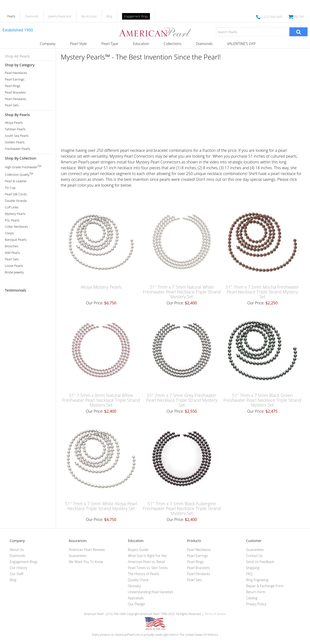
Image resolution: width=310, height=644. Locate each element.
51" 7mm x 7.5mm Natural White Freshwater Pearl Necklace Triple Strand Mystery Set (182, 292)
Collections (173, 44)
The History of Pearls (144, 574)
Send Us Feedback (260, 562)
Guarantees (78, 556)
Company (48, 44)
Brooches (12, 246)
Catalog (252, 598)
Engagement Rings (136, 16)
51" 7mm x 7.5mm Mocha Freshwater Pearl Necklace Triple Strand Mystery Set (262, 292)
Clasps (9, 233)
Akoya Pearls (14, 123)
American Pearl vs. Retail (146, 562)
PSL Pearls (12, 220)
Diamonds (32, 16)
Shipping (253, 568)
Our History (19, 568)
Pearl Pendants (15, 99)
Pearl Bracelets (15, 92)
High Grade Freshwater (23, 167)
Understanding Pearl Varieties (151, 592)
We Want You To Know (86, 562)
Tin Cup (10, 188)
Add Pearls (12, 253)
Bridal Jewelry (14, 272)
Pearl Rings (13, 86)
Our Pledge (136, 604)
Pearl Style (78, 44)
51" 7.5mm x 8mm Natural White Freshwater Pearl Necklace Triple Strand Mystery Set (101, 400)
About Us (17, 550)
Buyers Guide (138, 550)
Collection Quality (19, 174)
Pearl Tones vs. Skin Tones (148, 568)
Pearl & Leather (16, 181)
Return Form (256, 592)
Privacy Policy (256, 604)
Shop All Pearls (17, 56)
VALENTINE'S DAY (241, 44)
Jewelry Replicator (60, 16)
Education (141, 44)
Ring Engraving (257, 580)
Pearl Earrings (15, 79)
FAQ (249, 574)
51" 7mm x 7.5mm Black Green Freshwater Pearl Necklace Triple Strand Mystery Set (262, 400)
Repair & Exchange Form (265, 586)
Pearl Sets (12, 105)
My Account (89, 16)
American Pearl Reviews (87, 550)
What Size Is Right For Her (147, 556)
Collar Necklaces (16, 227)
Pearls (11, 16)
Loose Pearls (14, 266)
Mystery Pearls (15, 214)
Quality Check (138, 580)
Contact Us (254, 556)
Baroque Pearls (16, 240)
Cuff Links (12, 207)
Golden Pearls (15, 142)
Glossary (134, 586)
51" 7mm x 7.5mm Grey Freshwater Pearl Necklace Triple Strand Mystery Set (182, 400)
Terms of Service (215, 614)
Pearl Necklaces (16, 73)
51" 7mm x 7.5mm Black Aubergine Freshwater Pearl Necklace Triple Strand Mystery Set (182, 508)
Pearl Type (110, 44)
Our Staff (16, 574)
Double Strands (16, 201)
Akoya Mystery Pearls (101, 287)
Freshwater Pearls (17, 149)
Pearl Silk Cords (16, 194)
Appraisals (136, 598)
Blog (109, 16)
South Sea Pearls (17, 136)
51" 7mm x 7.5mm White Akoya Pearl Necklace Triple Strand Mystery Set (101, 506)
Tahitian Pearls (15, 129)
